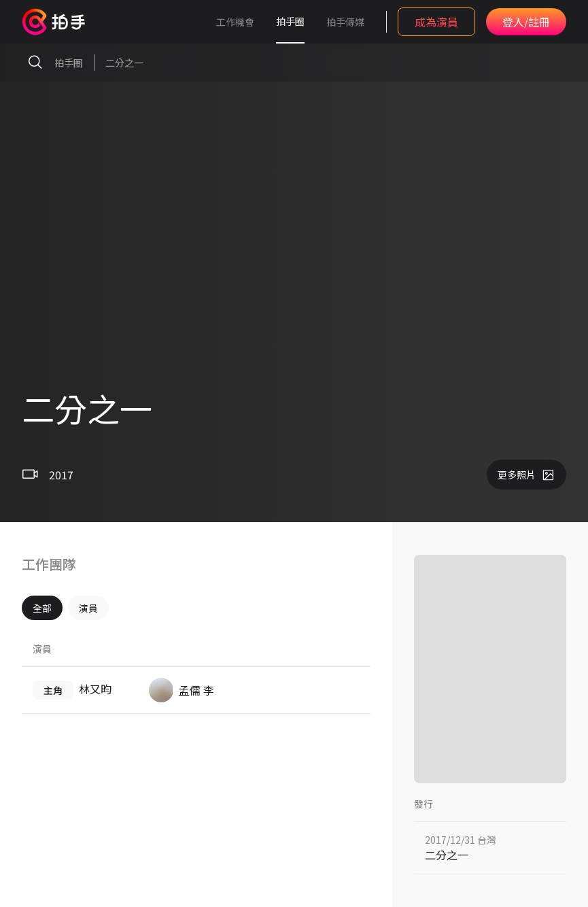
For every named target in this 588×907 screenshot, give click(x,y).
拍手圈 (290, 21)
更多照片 (526, 475)
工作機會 (235, 22)
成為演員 (436, 22)
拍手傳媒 (345, 22)
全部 (42, 608)
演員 (88, 608)
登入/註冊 (526, 22)
